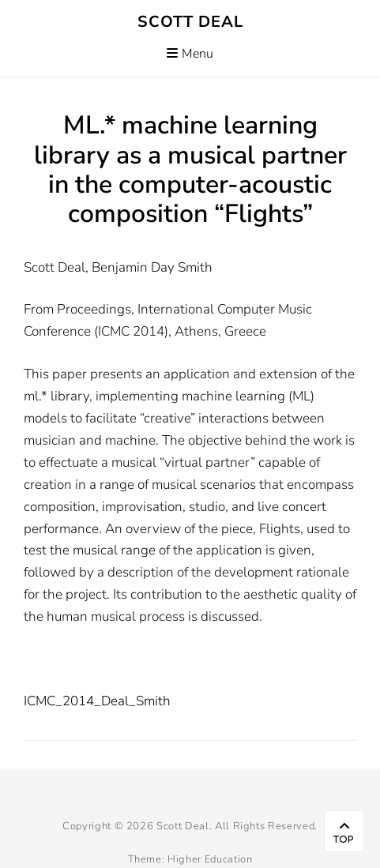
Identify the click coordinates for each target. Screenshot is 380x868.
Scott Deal (190, 22)
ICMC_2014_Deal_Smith (97, 701)
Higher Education (210, 859)
